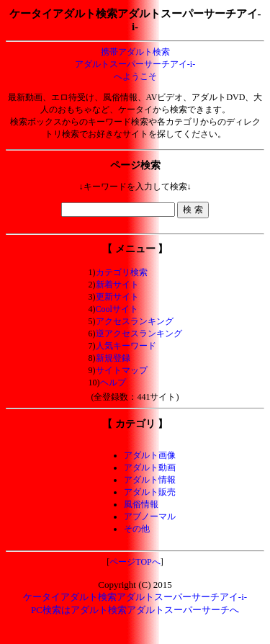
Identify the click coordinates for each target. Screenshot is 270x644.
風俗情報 (141, 504)
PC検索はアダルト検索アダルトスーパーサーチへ (135, 610)
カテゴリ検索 (122, 272)
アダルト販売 (150, 492)
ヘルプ (113, 383)
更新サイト (117, 297)
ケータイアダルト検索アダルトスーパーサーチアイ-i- (135, 597)
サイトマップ (122, 370)
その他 (137, 529)
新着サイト (117, 285)
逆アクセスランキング (139, 334)
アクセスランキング (135, 321)
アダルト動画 (150, 468)
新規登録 (113, 358)
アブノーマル (150, 516)
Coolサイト (117, 309)
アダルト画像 (150, 455)
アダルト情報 (150, 480)
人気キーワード (126, 346)
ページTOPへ (135, 562)
